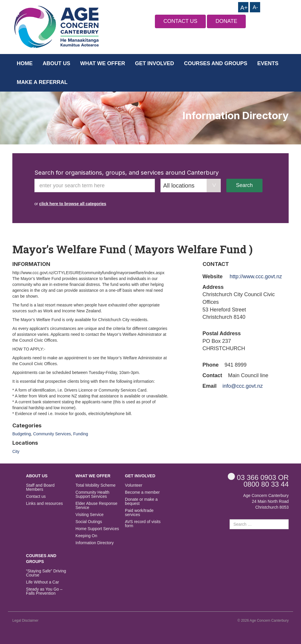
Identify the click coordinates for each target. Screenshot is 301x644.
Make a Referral (42, 82)
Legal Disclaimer (25, 621)
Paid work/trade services (139, 513)
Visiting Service (90, 515)
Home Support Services (97, 529)
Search (244, 185)
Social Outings (89, 522)
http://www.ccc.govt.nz (256, 277)
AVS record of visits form (143, 524)
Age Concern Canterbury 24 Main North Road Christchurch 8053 (266, 501)
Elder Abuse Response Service (96, 506)
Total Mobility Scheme (96, 485)
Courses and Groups (216, 63)
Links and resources (45, 504)
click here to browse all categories (73, 204)
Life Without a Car (43, 582)
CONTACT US (180, 21)
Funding (81, 434)
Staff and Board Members (40, 487)
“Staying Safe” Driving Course (46, 573)
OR (258, 477)
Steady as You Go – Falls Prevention (44, 591)
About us (56, 63)
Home (25, 63)
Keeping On (86, 536)
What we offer (103, 63)
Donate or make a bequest (141, 501)
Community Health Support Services (92, 494)
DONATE (226, 21)
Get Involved (154, 63)
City (16, 451)
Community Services (52, 434)
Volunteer (134, 485)
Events (268, 63)
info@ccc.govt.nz (243, 386)
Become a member (142, 492)
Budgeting (22, 434)
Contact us (36, 497)
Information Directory (95, 543)
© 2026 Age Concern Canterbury (263, 621)
